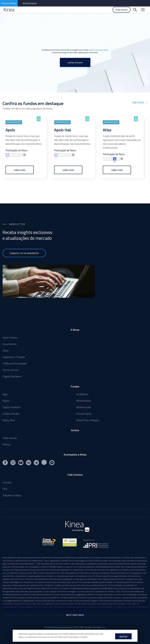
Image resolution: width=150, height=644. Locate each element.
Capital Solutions (12, 407)
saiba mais (20, 170)
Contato (7, 482)
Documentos (10, 344)
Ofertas (7, 444)
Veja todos (140, 102)
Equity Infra (9, 420)
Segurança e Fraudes (14, 357)
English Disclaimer (12, 376)
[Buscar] (135, 10)
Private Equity (84, 414)
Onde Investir (10, 438)
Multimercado (84, 407)
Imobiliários (82, 394)
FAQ (5, 489)
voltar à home (75, 62)
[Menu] (143, 10)
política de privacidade (99, 50)
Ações (6, 401)
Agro (5, 394)
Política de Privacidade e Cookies (72, 637)
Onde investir (122, 10)
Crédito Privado (11, 414)
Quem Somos (10, 337)
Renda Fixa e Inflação (88, 420)
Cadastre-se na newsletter (24, 253)
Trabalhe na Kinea (12, 495)
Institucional (30, 3)
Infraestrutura (84, 401)
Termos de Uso (11, 370)
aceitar (123, 636)
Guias (6, 350)
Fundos (75, 386)
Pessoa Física (9, 3)
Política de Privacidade (15, 363)
